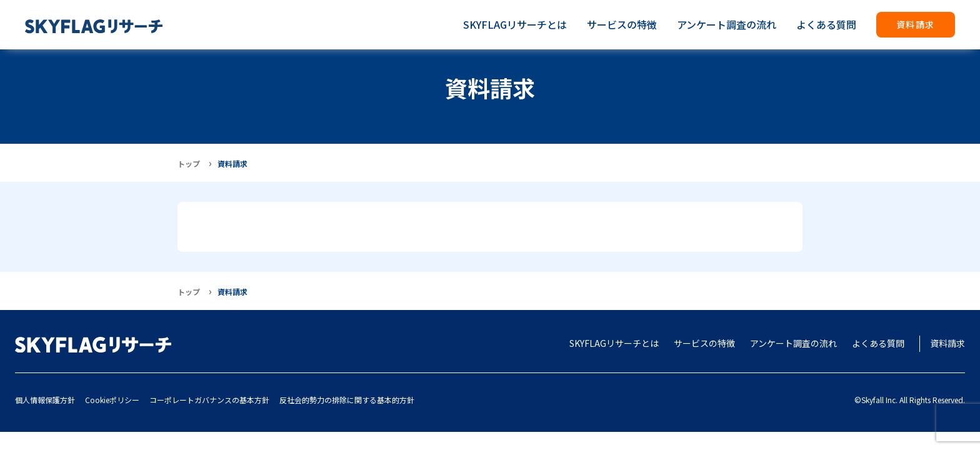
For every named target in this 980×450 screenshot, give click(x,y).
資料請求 (916, 24)
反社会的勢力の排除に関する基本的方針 (347, 400)
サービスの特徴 (622, 24)
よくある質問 (826, 24)
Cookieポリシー (112, 400)
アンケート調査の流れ (727, 24)
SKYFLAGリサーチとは (515, 24)
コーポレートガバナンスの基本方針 (209, 400)
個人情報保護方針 (45, 400)
